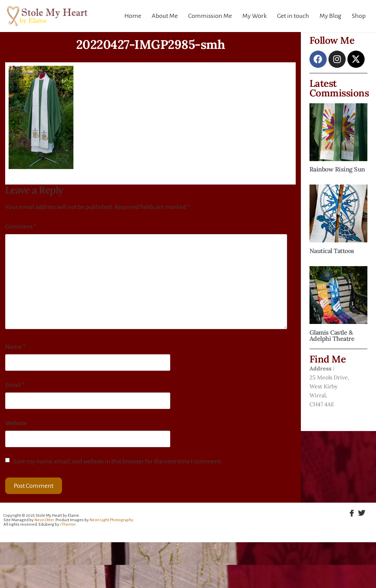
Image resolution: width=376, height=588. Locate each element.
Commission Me (210, 16)
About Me (165, 16)
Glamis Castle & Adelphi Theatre (332, 335)
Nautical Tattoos (332, 251)
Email (15, 385)
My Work (255, 16)
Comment (21, 227)
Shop (359, 16)
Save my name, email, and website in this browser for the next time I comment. (118, 461)
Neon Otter (44, 520)
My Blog (331, 16)
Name (15, 347)
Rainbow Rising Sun (337, 169)
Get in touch (293, 16)
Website (16, 423)
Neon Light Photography (111, 520)
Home (133, 16)
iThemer (68, 524)
